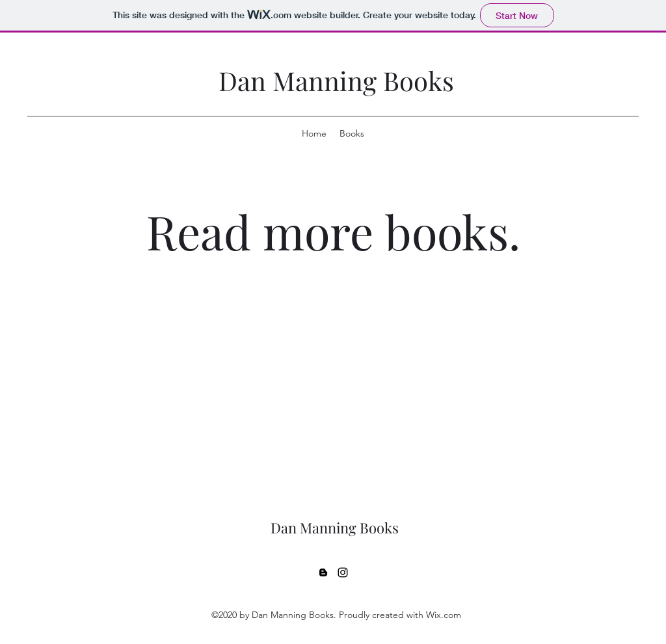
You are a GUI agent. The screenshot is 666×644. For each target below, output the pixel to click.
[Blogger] (323, 572)
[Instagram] (343, 572)
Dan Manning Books (336, 80)
